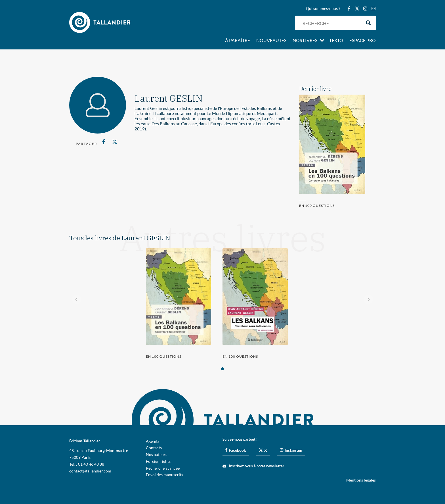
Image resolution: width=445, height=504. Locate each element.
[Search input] (331, 23)
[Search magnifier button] (369, 23)
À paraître (238, 41)
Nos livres (305, 41)
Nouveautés (271, 41)
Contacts (154, 448)
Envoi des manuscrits (164, 475)
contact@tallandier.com (90, 471)
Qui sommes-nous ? (323, 9)
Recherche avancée (163, 468)
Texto (336, 41)
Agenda (153, 441)
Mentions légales (361, 480)
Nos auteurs (157, 454)
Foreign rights (158, 461)
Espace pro (363, 41)
